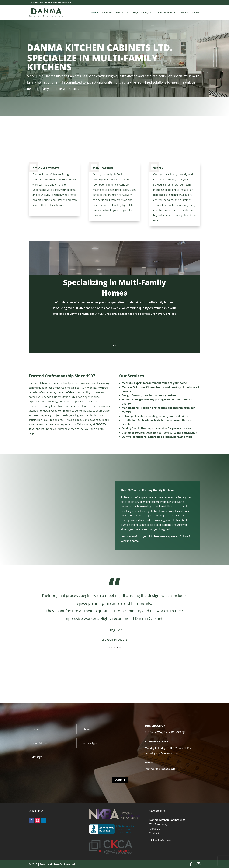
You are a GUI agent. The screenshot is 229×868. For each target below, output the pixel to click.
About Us (107, 13)
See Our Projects (114, 640)
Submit (120, 780)
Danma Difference (166, 13)
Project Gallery (141, 13)
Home (95, 13)
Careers (184, 13)
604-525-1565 (163, 840)
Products (121, 13)
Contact (196, 13)
